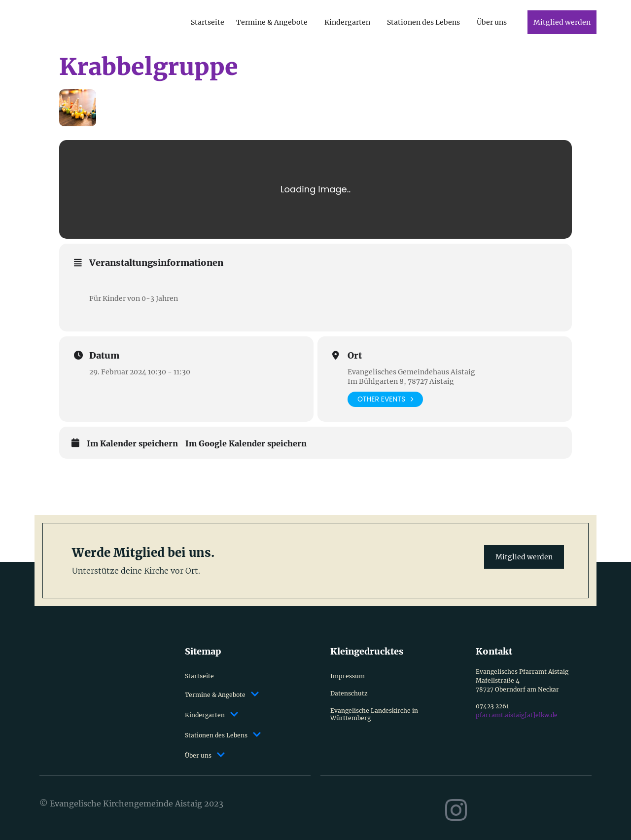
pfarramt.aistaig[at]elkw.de (517, 715)
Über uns (492, 22)
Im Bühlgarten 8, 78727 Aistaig (401, 381)
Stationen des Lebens (423, 22)
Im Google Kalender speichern (246, 444)
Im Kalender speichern (132, 444)
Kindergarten (347, 22)
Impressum (348, 676)
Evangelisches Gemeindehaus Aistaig (411, 372)
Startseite (208, 22)
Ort (355, 356)
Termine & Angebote (272, 22)
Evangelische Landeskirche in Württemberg (374, 714)
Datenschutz (349, 693)
